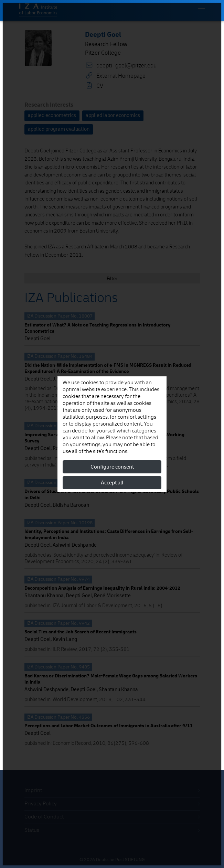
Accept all (112, 483)
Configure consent (112, 467)
